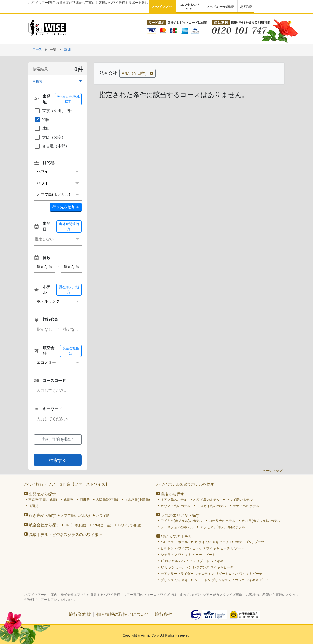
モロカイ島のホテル (212, 506)
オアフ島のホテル (174, 500)
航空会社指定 (71, 351)
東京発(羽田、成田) (43, 500)
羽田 (42, 120)
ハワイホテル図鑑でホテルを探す (185, 484)
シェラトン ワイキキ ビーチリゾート (188, 555)
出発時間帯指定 (69, 227)
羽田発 (85, 500)
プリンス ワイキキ (174, 580)
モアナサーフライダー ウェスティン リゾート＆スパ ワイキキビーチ (211, 574)
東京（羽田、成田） (55, 111)
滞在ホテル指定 (69, 290)
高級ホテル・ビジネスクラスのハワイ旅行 (66, 535)
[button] (58, 81)
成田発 (68, 500)
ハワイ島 (103, 516)
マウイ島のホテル (239, 500)
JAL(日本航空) (75, 525)
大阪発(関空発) (107, 500)
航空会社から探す (44, 525)
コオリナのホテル (222, 521)
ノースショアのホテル (177, 527)
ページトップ (272, 471)
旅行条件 (164, 614)
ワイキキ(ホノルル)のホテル (182, 521)
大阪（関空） (50, 137)
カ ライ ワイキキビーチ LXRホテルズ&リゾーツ (229, 542)
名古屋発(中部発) (137, 500)
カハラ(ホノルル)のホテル (261, 521)
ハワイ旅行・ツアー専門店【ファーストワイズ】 (67, 484)
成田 (42, 128)
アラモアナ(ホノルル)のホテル (223, 527)
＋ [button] (66, 207)
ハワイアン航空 (129, 525)
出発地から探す (42, 494)
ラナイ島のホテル (246, 506)
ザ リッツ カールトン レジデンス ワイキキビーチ (197, 567)
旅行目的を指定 (58, 439)
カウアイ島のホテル (176, 506)
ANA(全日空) (102, 525)
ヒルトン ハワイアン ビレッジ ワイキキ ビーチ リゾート (202, 548)
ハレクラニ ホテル (174, 542)
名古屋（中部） (52, 146)
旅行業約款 (80, 614)
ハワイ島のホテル (207, 500)
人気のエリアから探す (180, 515)
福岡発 (33, 506)
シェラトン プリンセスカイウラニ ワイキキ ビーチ (232, 580)
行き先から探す (42, 515)
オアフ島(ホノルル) (75, 516)
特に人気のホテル (177, 537)
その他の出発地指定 (68, 99)
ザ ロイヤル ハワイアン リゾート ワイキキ (192, 561)
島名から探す (173, 494)
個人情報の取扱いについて (123, 614)
